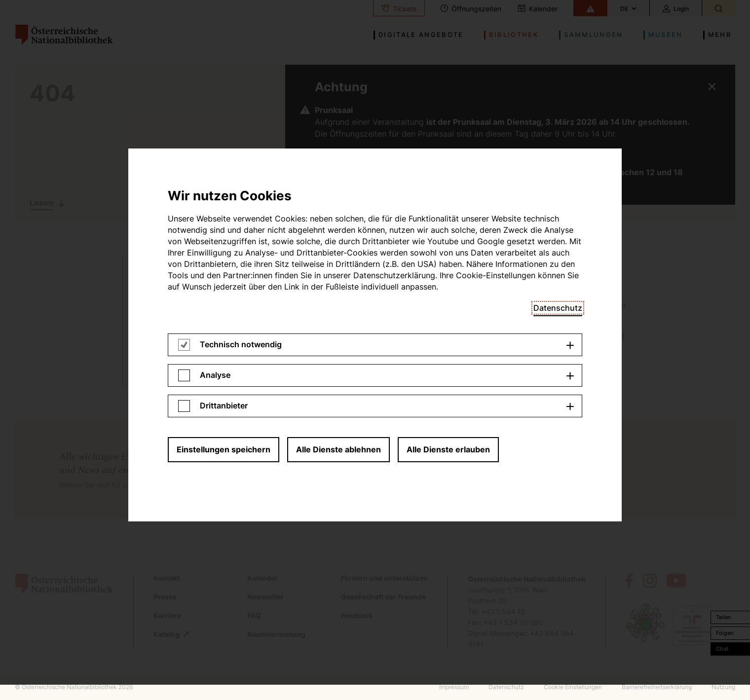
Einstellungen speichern (224, 180)
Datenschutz (558, 38)
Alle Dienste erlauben (448, 180)
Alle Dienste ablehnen (338, 180)
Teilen (724, 617)
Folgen (725, 633)
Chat (722, 649)
